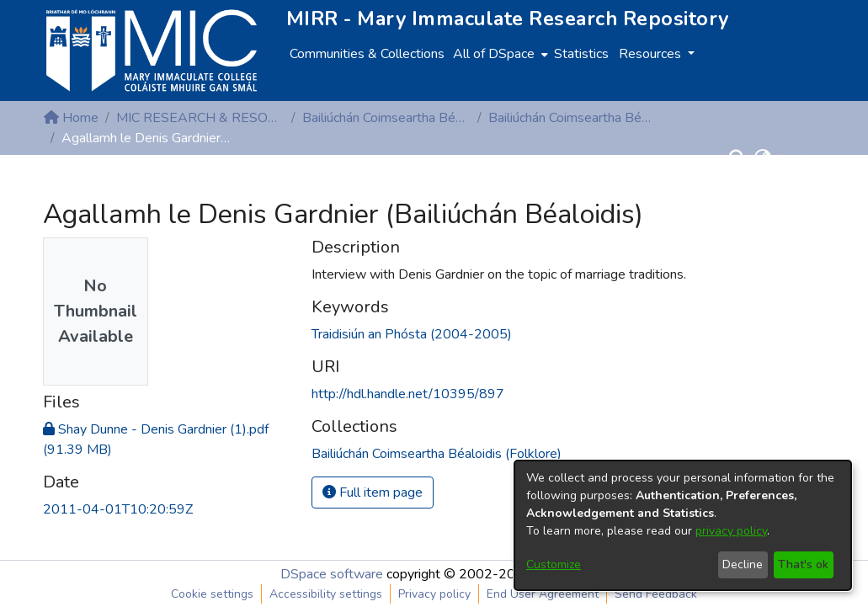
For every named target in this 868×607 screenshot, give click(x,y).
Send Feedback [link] (656, 594)
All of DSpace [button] (494, 54)
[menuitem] (499, 54)
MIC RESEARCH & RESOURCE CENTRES (200, 118)
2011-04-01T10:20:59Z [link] (118, 509)
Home (71, 118)
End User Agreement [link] (543, 594)
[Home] (152, 51)
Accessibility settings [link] (326, 594)
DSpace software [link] (332, 574)
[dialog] (683, 525)
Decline (743, 564)
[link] (437, 454)
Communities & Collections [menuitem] (367, 54)
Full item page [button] (373, 493)
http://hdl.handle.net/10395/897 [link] (408, 394)
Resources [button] (652, 54)
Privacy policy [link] (434, 594)
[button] (738, 158)
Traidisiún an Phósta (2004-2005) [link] (412, 334)
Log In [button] (799, 158)
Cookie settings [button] (212, 594)
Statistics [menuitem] (581, 54)
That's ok (803, 564)
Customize (554, 564)
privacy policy (731, 531)
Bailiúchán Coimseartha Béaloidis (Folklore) (386, 118)
